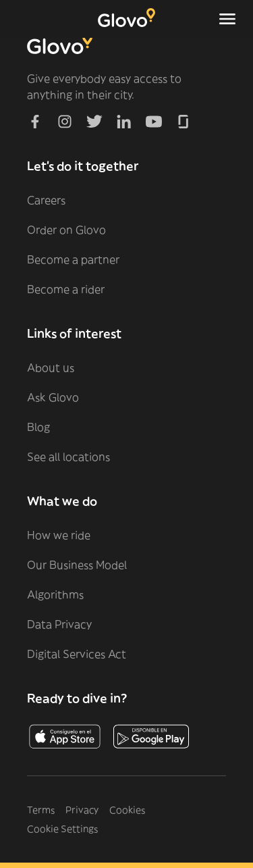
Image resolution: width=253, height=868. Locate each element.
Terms (41, 810)
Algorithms (55, 594)
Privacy (82, 810)
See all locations (68, 457)
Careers (46, 200)
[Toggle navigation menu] (227, 19)
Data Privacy (59, 624)
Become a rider (66, 289)
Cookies (127, 810)
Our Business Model (77, 565)
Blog (38, 427)
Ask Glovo (53, 397)
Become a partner (73, 259)
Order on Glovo (66, 230)
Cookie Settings (62, 829)
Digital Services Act (77, 654)
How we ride (59, 535)
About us (51, 367)
